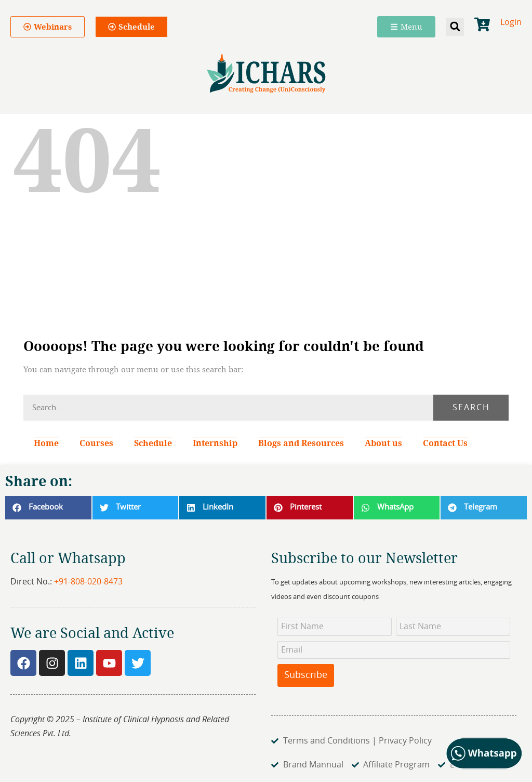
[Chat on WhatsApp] (484, 767)
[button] (455, 27)
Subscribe (306, 675)
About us (383, 443)
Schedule (153, 443)
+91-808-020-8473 (88, 582)
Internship (215, 443)
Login (511, 22)
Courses (96, 443)
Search (471, 408)
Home (46, 443)
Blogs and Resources (301, 443)
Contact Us (445, 443)
